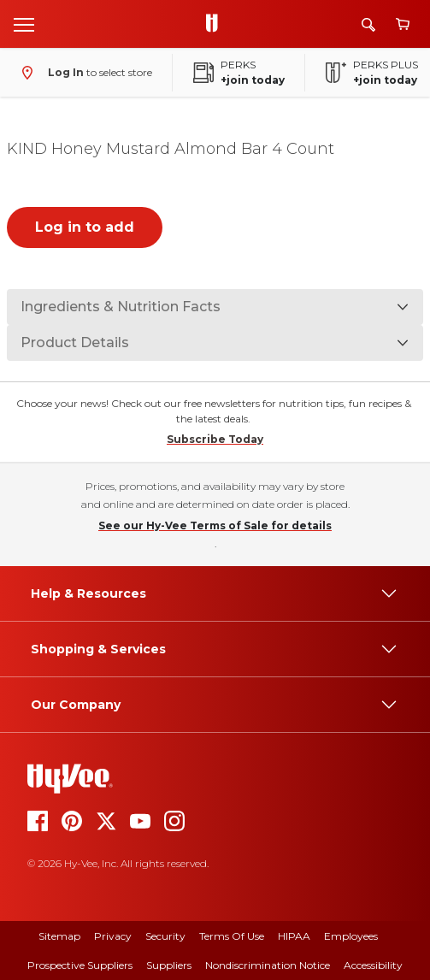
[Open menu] (24, 24)
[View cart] (403, 24)
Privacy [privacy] (113, 936)
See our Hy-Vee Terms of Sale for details (215, 525)
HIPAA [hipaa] (294, 936)
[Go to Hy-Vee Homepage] (216, 24)
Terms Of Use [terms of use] (232, 936)
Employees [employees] (351, 936)
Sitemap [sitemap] (59, 936)
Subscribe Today (215, 439)
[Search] (368, 24)
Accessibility (373, 965)
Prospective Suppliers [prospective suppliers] (80, 965)
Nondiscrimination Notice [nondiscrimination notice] (268, 965)
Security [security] (165, 936)
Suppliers (169, 965)
